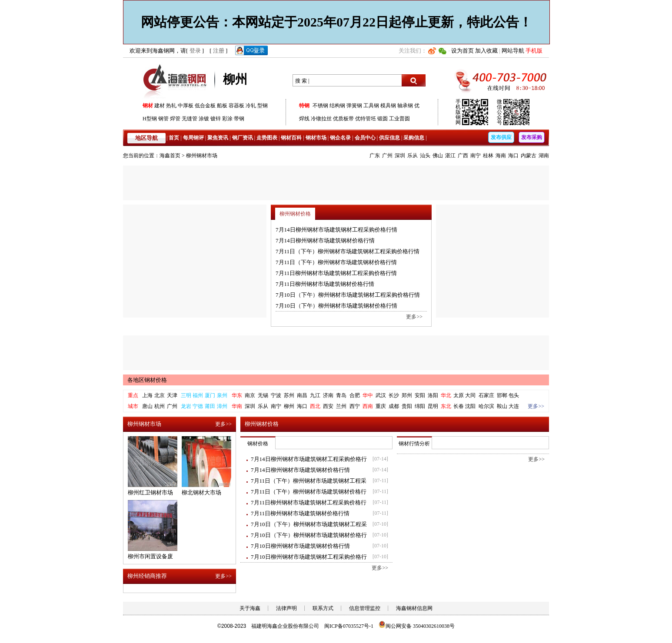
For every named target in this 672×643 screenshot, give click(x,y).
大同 (470, 395)
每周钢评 (193, 138)
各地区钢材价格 (147, 380)
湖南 (544, 156)
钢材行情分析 (414, 444)
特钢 (304, 106)
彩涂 (227, 119)
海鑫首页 (170, 156)
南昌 (302, 395)
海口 (513, 156)
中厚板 (186, 106)
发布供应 (501, 137)
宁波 (276, 395)
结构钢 (337, 106)
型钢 (263, 106)
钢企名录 (340, 138)
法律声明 (286, 608)
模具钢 (388, 106)
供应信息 (389, 138)
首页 (174, 138)
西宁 (355, 406)
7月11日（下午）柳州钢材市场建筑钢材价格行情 (336, 262)
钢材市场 (316, 138)
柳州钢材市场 (202, 156)
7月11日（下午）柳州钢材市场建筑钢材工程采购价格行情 (348, 251)
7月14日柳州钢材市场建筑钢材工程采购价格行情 (336, 230)
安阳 (420, 395)
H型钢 (150, 119)
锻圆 (383, 119)
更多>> (414, 317)
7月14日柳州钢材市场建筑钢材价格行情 (325, 240)
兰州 (341, 406)
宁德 (198, 406)
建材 (160, 106)
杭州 (160, 406)
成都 (394, 406)
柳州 (289, 406)
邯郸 (502, 395)
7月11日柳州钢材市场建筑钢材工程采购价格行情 (336, 273)
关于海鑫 (250, 608)
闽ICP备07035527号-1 (349, 626)
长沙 (394, 395)
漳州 (222, 406)
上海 (147, 395)
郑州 (407, 395)
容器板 (236, 106)
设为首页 (462, 51)
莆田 (210, 406)
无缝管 (190, 119)
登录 (195, 51)
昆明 (433, 406)
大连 (514, 406)
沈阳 (470, 406)
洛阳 (433, 395)
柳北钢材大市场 (201, 492)
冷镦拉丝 (321, 119)
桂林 (488, 156)
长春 (459, 406)
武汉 (381, 395)
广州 (387, 156)
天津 (172, 395)
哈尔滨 (486, 406)
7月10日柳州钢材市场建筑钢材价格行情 (300, 546)
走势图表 (267, 138)
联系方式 (323, 608)
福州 (198, 395)
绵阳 (420, 406)
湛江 (450, 156)
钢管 (163, 119)
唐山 (147, 406)
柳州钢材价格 (295, 214)
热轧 (171, 106)
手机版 (534, 51)
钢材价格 (258, 444)
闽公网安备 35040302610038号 (417, 626)
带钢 (239, 119)
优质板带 (343, 119)
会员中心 (365, 138)
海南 (501, 156)
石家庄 (486, 395)
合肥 (355, 395)
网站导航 (513, 51)
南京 (250, 395)
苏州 (289, 395)
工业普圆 (399, 119)
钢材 (148, 106)
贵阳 (407, 406)
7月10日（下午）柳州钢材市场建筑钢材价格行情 (336, 306)
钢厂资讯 (243, 138)
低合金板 (205, 106)
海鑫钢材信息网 (414, 608)
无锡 (263, 395)
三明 (186, 395)
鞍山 (502, 406)
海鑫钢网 (176, 81)
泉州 (222, 395)
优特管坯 (366, 119)
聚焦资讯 (218, 138)
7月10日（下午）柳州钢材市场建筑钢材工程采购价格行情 (348, 295)
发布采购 (532, 137)
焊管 (175, 119)
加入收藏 (486, 51)
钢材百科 (291, 138)
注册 (219, 51)
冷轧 (251, 106)
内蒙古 (529, 156)
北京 (160, 395)
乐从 (413, 156)
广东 (375, 156)
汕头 (425, 156)
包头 (514, 395)
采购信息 (414, 138)
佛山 (438, 156)
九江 (315, 395)
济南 (328, 395)
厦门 (210, 395)
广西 (463, 156)
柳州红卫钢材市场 (150, 492)
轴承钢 (405, 106)
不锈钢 (320, 106)
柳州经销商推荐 (147, 576)
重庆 (381, 406)
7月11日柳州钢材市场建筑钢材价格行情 (325, 284)
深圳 (400, 156)
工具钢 (371, 106)
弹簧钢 (354, 106)
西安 (328, 406)
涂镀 (204, 119)
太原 (459, 395)
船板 (222, 106)
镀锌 (216, 119)
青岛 (341, 395)
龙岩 (186, 406)
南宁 (476, 156)
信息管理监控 (365, 608)
